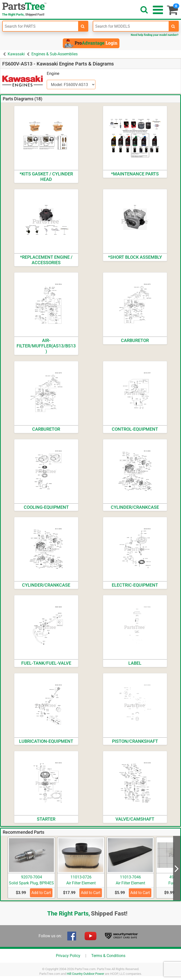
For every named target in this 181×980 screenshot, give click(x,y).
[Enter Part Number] (40, 26)
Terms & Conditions (108, 956)
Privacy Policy (68, 956)
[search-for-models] (173, 26)
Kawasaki (16, 54)
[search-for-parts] (83, 26)
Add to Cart (41, 893)
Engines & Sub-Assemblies (55, 54)
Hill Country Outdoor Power (85, 974)
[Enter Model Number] (131, 26)
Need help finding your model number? (155, 35)
